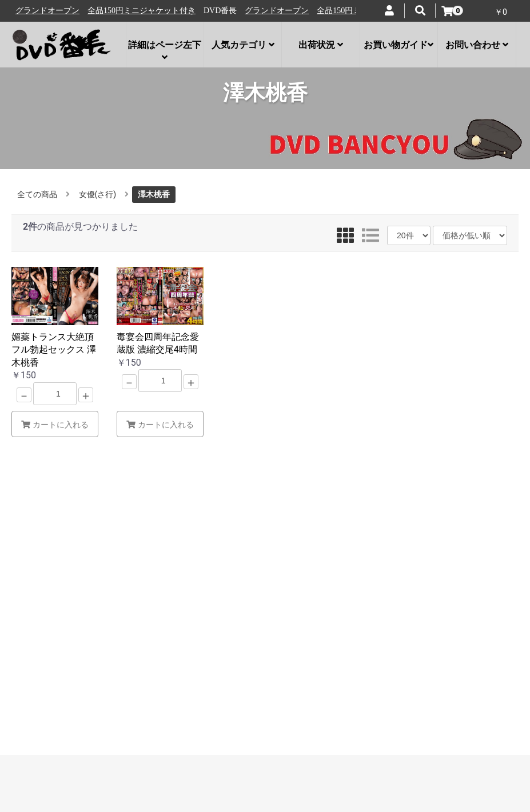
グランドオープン (53, 11)
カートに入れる (55, 425)
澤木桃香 (154, 194)
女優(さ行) (98, 194)
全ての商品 (37, 194)
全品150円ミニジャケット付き (147, 11)
